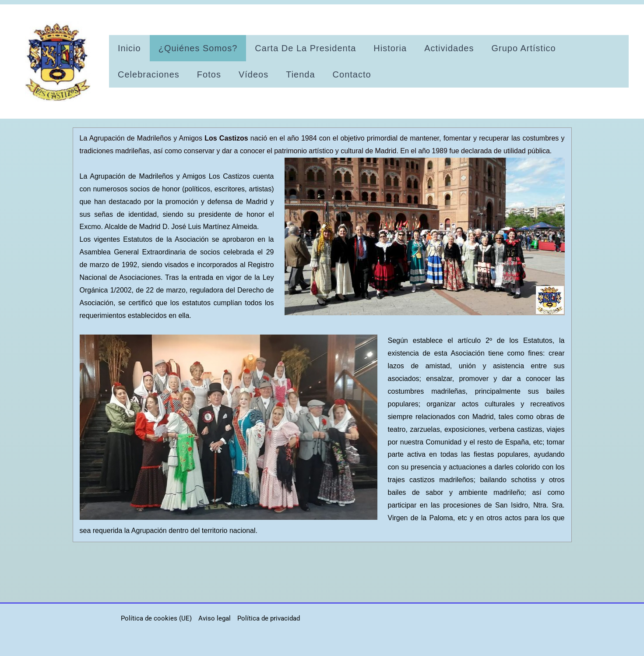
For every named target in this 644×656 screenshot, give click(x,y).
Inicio (129, 48)
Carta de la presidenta (305, 48)
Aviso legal (215, 618)
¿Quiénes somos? (198, 48)
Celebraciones (149, 74)
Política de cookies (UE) (156, 618)
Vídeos (253, 74)
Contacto (352, 74)
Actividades (449, 48)
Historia (390, 48)
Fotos (209, 74)
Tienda (300, 74)
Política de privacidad (269, 618)
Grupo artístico (523, 48)
